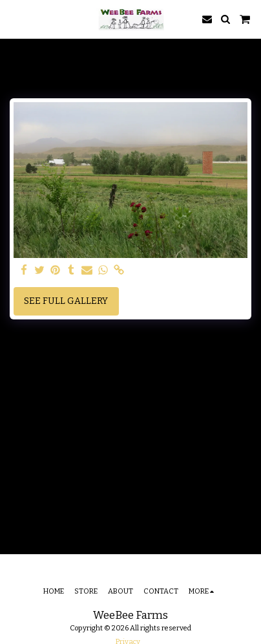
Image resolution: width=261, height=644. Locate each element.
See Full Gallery (66, 301)
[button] (14, 19)
